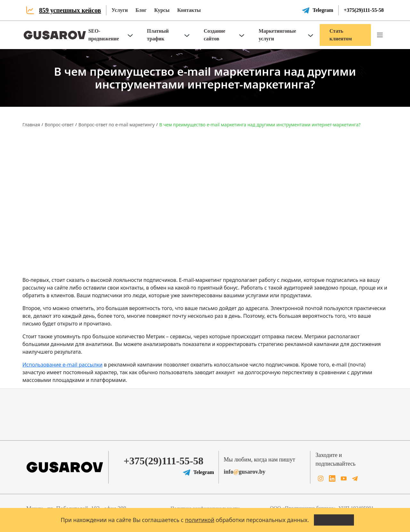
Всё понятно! (334, 520)
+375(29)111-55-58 (364, 10)
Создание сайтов (214, 35)
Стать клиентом (340, 35)
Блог (141, 10)
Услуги (120, 10)
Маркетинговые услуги (277, 35)
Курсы (162, 10)
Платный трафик (158, 35)
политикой (200, 520)
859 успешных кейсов (70, 10)
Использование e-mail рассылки (62, 365)
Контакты (189, 10)
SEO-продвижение (104, 35)
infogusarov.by (245, 472)
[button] (380, 35)
